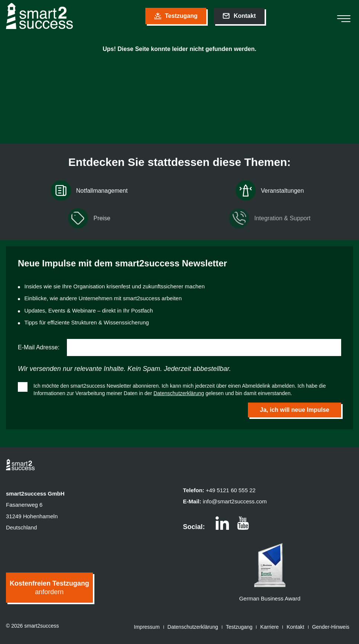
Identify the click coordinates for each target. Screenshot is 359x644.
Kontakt (295, 627)
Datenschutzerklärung (179, 393)
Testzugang (239, 627)
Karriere (269, 627)
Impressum (147, 627)
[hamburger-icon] (344, 16)
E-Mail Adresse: (39, 347)
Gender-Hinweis (331, 627)
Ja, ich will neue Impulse (295, 410)
